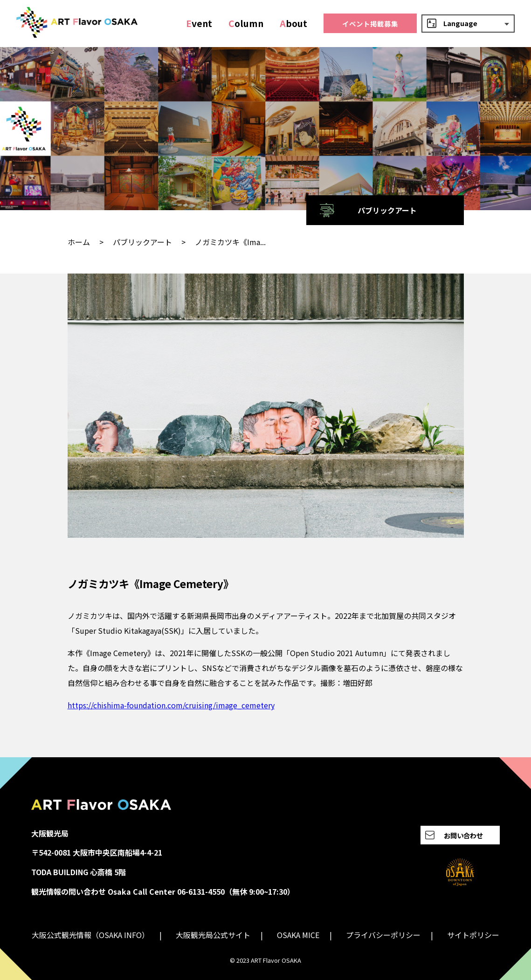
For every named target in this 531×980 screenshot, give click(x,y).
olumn (246, 23)
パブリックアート (142, 242)
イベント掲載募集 (370, 24)
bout (293, 23)
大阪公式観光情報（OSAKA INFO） (90, 935)
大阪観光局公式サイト (213, 935)
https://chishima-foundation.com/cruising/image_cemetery (171, 705)
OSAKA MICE (298, 935)
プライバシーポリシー (383, 935)
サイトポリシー (473, 935)
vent (199, 23)
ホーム (79, 242)
